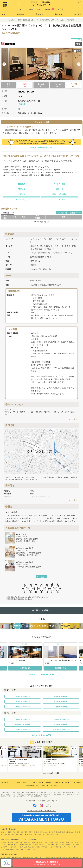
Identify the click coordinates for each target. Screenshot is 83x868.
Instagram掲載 (19, 847)
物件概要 (21, 14)
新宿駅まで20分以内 (23, 697)
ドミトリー (35, 849)
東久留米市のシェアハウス (49, 20)
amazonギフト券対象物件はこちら (42, 147)
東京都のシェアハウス (30, 20)
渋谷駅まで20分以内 (23, 702)
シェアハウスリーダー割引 (69, 847)
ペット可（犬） (50, 845)
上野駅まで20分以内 (61, 707)
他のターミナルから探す (42, 735)
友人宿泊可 (27, 842)
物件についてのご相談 (49, 786)
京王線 (9, 857)
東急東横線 (52, 857)
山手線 (3, 857)
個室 (29, 849)
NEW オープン (9, 847)
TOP (4, 14)
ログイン (61, 9)
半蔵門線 (65, 857)
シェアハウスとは (23, 783)
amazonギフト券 (60, 200)
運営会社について (8, 783)
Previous (4, 64)
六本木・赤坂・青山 (40, 834)
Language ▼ (78, 2)
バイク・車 (75, 842)
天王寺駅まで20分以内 (23, 725)
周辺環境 (78, 14)
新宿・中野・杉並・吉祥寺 (36, 832)
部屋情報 (40, 14)
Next (79, 64)
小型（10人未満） (60, 194)
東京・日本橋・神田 (51, 832)
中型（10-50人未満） (42, 847)
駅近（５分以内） (50, 842)
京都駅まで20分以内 (23, 730)
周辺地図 (22, 104)
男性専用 (10, 842)
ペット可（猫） (60, 184)
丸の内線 (25, 857)
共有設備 (59, 14)
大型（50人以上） (29, 847)
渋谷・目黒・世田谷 (64, 832)
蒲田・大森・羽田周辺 (26, 834)
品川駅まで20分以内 (61, 697)
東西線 (14, 857)
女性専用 (22, 184)
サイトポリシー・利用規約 (42, 783)
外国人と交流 (18, 842)
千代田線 (45, 857)
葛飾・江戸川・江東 (53, 834)
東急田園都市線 (74, 857)
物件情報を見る (25, 668)
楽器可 (42, 845)
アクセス (30, 9)
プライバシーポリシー (61, 783)
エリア (22, 9)
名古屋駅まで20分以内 (61, 730)
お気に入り (50, 9)
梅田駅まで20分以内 (23, 720)
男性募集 (29, 845)
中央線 (19, 857)
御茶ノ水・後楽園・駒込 (8, 832)
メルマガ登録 (77, 783)
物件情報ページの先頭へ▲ (42, 610)
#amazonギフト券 (51, 773)
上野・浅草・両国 (22, 832)
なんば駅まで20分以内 (61, 720)
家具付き (60, 189)
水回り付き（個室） (37, 842)
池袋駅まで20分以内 (23, 707)
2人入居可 (36, 845)
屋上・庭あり (60, 842)
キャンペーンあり (22, 200)
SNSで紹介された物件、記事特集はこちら (41, 811)
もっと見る (41, 577)
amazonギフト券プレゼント (18, 849)
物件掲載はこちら (32, 786)
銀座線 (31, 857)
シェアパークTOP (15, 20)
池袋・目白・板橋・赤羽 (11, 834)
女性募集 (22, 845)
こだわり (39, 9)
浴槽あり (22, 189)
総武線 (59, 857)
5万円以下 (21, 194)
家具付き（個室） (13, 845)
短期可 (68, 845)
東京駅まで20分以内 (61, 702)
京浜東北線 (38, 857)
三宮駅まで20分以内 (61, 725)
